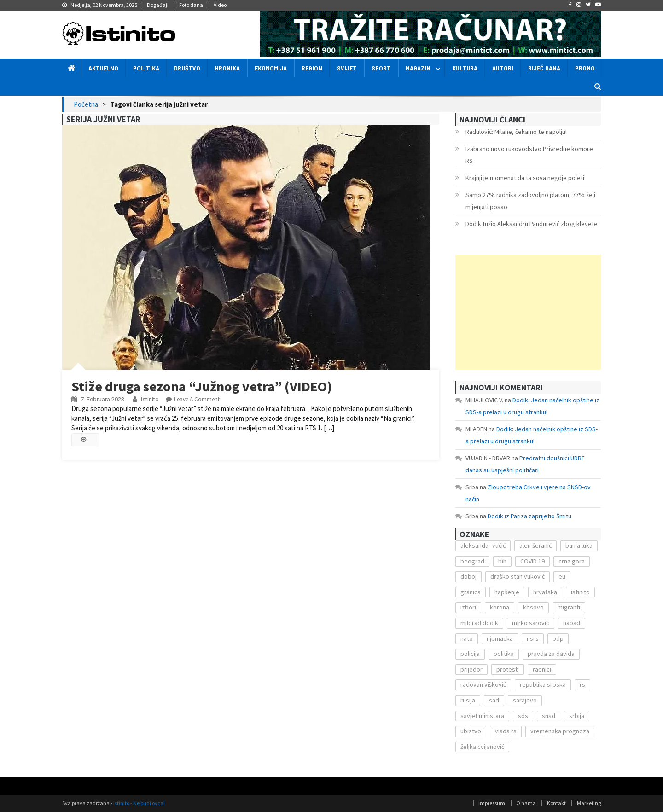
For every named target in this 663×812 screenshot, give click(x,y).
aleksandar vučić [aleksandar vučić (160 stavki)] (483, 545)
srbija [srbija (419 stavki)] (577, 716)
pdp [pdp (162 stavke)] (558, 638)
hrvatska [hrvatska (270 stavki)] (545, 592)
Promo (585, 68)
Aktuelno (103, 68)
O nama (526, 803)
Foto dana (191, 5)
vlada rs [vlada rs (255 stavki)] (506, 731)
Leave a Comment (197, 399)
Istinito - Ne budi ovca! (139, 803)
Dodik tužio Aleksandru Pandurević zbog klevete (532, 224)
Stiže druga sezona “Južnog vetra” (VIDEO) (202, 386)
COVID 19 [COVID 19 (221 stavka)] (532, 561)
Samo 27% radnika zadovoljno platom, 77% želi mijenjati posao (530, 201)
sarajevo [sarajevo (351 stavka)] (525, 700)
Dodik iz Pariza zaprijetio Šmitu (529, 516)
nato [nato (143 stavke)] (467, 638)
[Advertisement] (528, 312)
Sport (381, 68)
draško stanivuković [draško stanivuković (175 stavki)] (518, 576)
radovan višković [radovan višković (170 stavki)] (483, 684)
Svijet (347, 68)
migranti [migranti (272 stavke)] (569, 607)
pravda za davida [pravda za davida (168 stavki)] (551, 654)
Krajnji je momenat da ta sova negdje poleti (525, 178)
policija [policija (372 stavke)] (470, 654)
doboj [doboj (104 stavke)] (468, 576)
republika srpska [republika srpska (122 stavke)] (543, 684)
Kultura (465, 68)
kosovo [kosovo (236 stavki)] (533, 607)
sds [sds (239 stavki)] (523, 716)
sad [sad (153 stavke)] (494, 700)
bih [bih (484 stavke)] (502, 561)
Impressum (492, 803)
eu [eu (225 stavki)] (562, 576)
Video (220, 5)
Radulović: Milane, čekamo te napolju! (516, 132)
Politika (146, 68)
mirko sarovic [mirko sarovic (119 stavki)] (531, 623)
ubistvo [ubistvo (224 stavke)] (471, 731)
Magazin (418, 68)
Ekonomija (271, 68)
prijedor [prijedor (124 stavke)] (471, 669)
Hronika (227, 68)
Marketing (589, 803)
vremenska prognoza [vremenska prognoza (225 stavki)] (560, 731)
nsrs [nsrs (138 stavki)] (533, 638)
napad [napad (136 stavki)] (572, 623)
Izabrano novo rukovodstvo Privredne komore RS (529, 155)
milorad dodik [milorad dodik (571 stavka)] (479, 623)
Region (312, 68)
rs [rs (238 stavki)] (582, 684)
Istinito (150, 399)
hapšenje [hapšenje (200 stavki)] (507, 592)
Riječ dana (544, 68)
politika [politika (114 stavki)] (504, 654)
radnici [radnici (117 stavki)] (542, 669)
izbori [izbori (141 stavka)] (468, 607)
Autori (503, 68)
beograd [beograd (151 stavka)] (472, 561)
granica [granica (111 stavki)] (471, 592)
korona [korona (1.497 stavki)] (500, 607)
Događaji (158, 5)
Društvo (187, 68)
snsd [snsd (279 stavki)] (549, 716)
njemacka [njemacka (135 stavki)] (500, 638)
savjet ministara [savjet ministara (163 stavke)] (482, 716)
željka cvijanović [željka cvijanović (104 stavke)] (482, 747)
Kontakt (556, 803)
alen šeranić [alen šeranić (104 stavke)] (535, 545)
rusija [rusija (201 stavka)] (468, 700)
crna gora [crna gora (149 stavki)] (572, 561)
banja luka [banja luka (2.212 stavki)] (579, 545)
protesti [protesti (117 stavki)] (508, 669)
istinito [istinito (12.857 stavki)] (580, 592)
